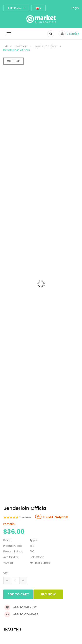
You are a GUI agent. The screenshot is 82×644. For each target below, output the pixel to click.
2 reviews (25, 517)
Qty (5, 573)
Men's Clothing (46, 46)
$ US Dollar (16, 8)
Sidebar (13, 61)
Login (75, 8)
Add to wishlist (20, 607)
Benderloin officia (17, 50)
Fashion (21, 46)
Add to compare (21, 614)
